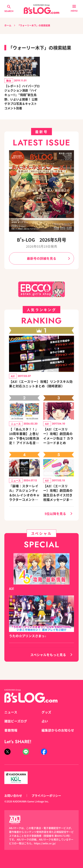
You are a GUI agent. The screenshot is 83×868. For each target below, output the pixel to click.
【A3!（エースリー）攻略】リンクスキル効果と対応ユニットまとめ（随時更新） (41, 384)
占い (45, 721)
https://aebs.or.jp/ (45, 843)
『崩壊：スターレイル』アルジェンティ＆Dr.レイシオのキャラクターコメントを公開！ (24, 493)
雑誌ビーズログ (16, 721)
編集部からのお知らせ (58, 730)
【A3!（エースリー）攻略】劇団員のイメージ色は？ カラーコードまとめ (58, 436)
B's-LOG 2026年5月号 (42, 240)
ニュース (11, 712)
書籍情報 (11, 730)
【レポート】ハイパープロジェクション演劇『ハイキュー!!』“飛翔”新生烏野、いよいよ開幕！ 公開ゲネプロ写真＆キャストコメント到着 (22, 97)
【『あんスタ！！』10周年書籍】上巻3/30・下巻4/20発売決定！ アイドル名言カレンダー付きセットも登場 (24, 436)
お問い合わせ (13, 796)
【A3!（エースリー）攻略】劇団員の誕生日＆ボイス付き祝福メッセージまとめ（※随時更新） (58, 493)
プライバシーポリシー (46, 796)
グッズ (46, 712)
